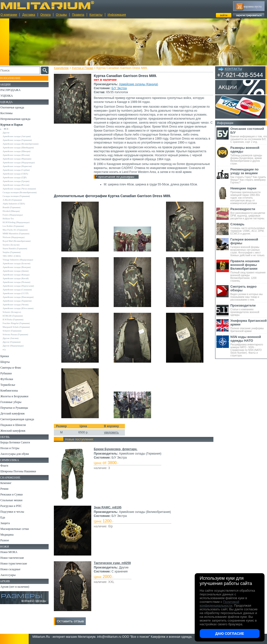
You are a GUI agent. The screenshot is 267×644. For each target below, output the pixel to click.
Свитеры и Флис (14, 368)
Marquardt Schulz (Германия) (19, 327)
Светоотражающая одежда (20, 419)
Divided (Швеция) (14, 211)
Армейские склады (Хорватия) (20, 301)
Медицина (10, 535)
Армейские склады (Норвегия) (20, 166)
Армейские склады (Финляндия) (21, 297)
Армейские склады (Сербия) (19, 170)
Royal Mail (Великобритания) (20, 241)
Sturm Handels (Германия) (18, 248)
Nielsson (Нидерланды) (17, 237)
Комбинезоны (12, 391)
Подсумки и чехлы (15, 512)
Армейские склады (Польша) (20, 282)
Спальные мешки (15, 500)
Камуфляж (62, 68)
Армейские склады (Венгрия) (20, 267)
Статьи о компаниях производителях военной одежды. (249, 310)
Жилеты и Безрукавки (17, 396)
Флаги (7, 466)
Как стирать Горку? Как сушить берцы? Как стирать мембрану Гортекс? (249, 176)
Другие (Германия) (15, 342)
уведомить (112, 432)
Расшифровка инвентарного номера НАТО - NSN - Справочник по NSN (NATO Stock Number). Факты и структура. (249, 346)
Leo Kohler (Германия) (16, 226)
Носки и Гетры (13, 448)
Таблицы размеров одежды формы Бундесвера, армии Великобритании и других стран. (249, 155)
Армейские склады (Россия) (19, 185)
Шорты (8, 362)
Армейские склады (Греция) (19, 181)
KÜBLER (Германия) (16, 316)
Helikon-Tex (11, 219)
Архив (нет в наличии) (18, 587)
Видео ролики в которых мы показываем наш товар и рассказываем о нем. (249, 293)
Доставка (29, 15)
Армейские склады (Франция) (20, 159)
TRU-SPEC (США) (15, 256)
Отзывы (61, 15)
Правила (78, 15)
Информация (117, 15)
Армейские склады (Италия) (19, 155)
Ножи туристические (17, 563)
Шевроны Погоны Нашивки (21, 471)
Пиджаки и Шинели (16, 425)
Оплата (45, 15)
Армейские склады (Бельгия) (20, 263)
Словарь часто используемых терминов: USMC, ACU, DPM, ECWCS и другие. (249, 229)
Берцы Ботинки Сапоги (18, 442)
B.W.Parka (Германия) (16, 320)
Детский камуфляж (16, 413)
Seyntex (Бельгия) (14, 245)
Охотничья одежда (15, 107)
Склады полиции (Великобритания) (23, 192)
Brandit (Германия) (15, 207)
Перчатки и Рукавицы (17, 408)
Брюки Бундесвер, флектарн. (117, 449)
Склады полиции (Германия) (19, 196)
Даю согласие (230, 634)
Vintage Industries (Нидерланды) (21, 260)
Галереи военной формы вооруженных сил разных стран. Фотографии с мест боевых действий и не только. (249, 247)
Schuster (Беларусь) (15, 312)
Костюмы (10, 113)
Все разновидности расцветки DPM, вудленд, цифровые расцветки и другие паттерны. (249, 213)
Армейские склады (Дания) (19, 271)
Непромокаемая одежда (18, 119)
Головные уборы (14, 402)
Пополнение (13, 78)
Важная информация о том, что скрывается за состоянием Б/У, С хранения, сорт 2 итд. (249, 135)
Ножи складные (13, 569)
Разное (8, 540)
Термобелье (11, 385)
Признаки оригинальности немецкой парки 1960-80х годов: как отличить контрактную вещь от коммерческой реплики (249, 196)
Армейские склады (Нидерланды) (22, 162)
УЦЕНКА (10, 96)
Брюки (8, 356)
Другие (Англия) (14, 338)
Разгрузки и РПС (14, 506)
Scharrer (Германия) (15, 331)
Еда (6, 517)
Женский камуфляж (16, 431)
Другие (9, 133)
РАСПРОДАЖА (14, 90)
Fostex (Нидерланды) (16, 215)
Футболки (10, 379)
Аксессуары (11, 575)
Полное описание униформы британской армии (249, 326)
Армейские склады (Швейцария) (21, 148)
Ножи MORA (12, 552)
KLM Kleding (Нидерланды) (19, 222)
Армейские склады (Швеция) (20, 151)
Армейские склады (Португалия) (21, 286)
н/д (7, 349)
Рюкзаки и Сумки (15, 494)
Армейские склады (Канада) (139, 84)
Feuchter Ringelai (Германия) (19, 323)
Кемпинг (9, 483)
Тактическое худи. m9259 (113, 563)
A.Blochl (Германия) (15, 200)
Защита (8, 523)
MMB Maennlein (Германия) (19, 234)
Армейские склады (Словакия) (20, 290)
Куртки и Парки (84, 68)
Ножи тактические (15, 558)
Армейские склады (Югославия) (21, 308)
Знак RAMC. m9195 (109, 507)
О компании (9, 15)
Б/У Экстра (120, 88)
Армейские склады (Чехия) (19, 305)
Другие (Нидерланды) (16, 346)
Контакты (96, 15)
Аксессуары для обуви (18, 454)
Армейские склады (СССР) (19, 293)
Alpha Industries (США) (17, 204)
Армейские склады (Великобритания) (24, 144)
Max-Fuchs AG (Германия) (18, 230)
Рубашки (9, 373)
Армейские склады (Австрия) (20, 136)
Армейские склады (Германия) (20, 140)
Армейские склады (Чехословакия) (22, 189)
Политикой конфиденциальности (219, 604)
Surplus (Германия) (15, 252)
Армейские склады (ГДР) (18, 177)
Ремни (7, 489)
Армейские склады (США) (18, 174)
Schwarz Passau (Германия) (18, 334)
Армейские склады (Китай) (19, 278)
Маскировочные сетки (18, 529)
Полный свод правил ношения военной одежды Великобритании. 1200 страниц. (249, 271)
